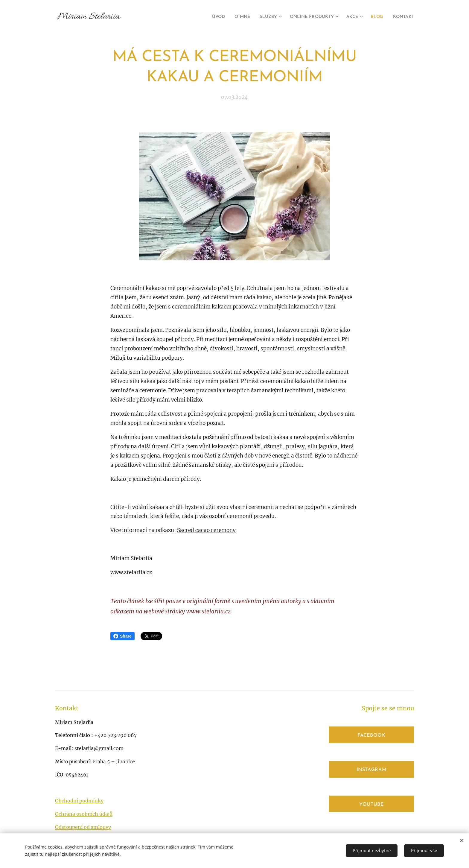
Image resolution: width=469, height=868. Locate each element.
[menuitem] (206, 17)
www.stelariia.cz (131, 572)
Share (122, 636)
